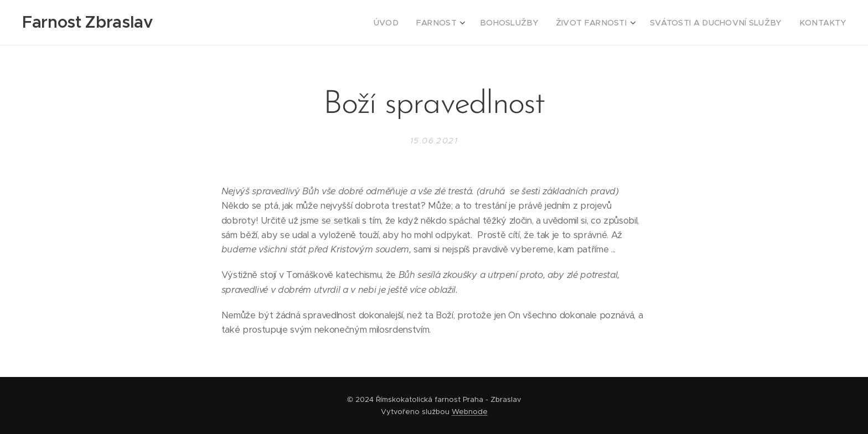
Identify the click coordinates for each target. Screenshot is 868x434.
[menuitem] (423, 23)
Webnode (470, 412)
